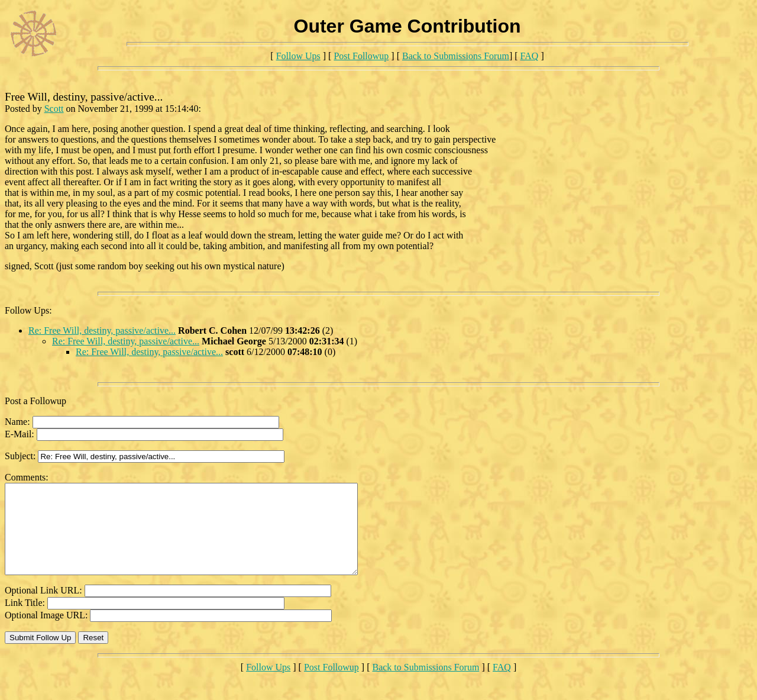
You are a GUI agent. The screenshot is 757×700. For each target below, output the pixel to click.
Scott (54, 109)
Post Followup (361, 56)
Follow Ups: (28, 310)
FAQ (530, 56)
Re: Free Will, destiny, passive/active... (102, 330)
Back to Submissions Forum (456, 56)
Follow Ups (298, 56)
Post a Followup (35, 401)
